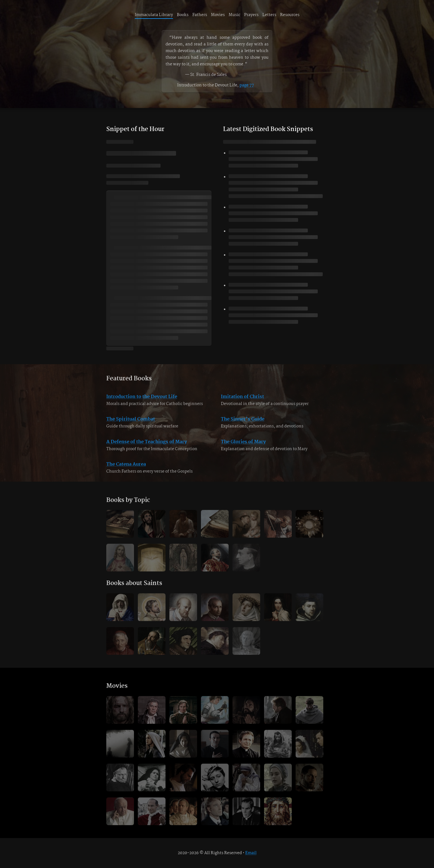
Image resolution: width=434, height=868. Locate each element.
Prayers (251, 15)
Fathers (200, 15)
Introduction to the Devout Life (142, 403)
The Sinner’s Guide (243, 425)
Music (234, 15)
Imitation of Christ (242, 403)
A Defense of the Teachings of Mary (147, 448)
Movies (218, 15)
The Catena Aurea (126, 470)
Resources (290, 15)
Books (183, 15)
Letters (269, 15)
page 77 (247, 85)
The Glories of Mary (243, 448)
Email (251, 853)
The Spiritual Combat (131, 425)
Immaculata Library (154, 15)
